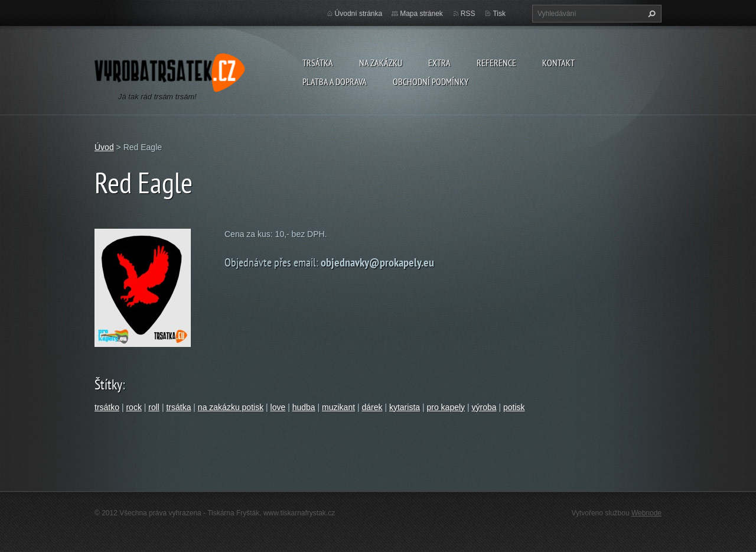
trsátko (107, 407)
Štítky (108, 384)
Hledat (650, 14)
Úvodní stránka (359, 14)
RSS (468, 14)
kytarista (405, 407)
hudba (304, 407)
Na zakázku (381, 63)
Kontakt (558, 63)
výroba (484, 407)
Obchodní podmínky (431, 82)
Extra (439, 63)
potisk (514, 407)
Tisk (499, 14)
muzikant (338, 407)
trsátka (178, 407)
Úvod (104, 147)
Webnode (646, 513)
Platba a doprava (335, 82)
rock (133, 407)
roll (154, 407)
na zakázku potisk (231, 407)
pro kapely (446, 407)
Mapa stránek (421, 14)
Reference (496, 63)
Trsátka (318, 63)
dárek (372, 407)
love (278, 407)
